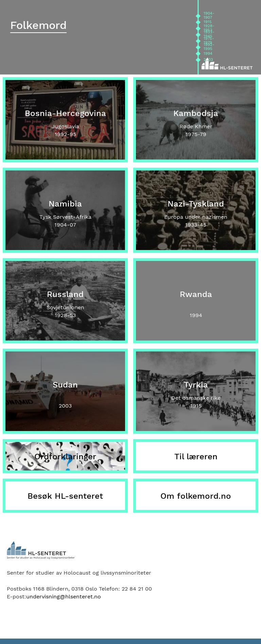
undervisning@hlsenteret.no (64, 597)
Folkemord (38, 25)
